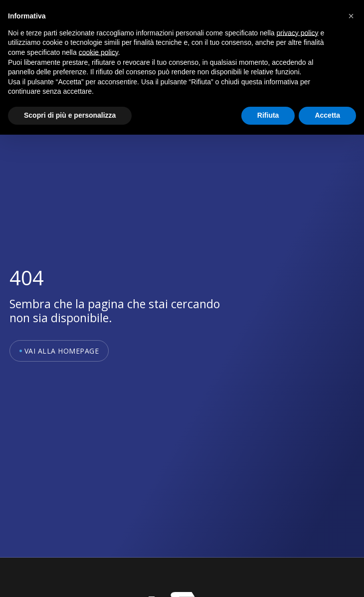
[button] (351, 16)
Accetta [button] (327, 115)
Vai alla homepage (62, 351)
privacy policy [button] (298, 33)
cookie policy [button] (98, 52)
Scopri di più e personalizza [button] (70, 115)
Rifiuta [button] (268, 115)
